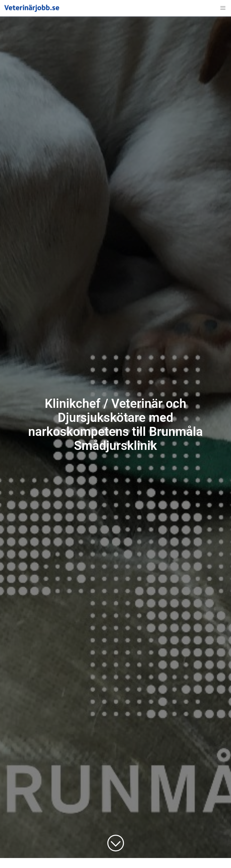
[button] (223, 8)
